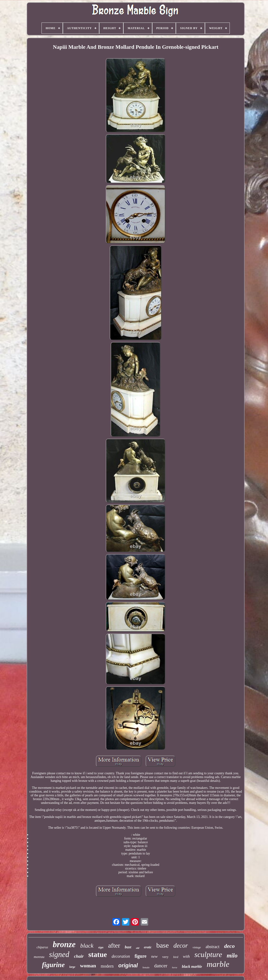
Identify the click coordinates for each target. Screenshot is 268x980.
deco (229, 946)
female (146, 967)
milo (232, 955)
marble (218, 964)
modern (107, 966)
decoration (121, 956)
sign (101, 947)
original (128, 965)
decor (181, 946)
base (163, 945)
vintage (197, 947)
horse (175, 967)
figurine (53, 965)
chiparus (42, 947)
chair (79, 956)
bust (128, 947)
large (72, 967)
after (114, 945)
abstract (213, 947)
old (138, 948)
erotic (148, 947)
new (154, 956)
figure (141, 956)
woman (88, 966)
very (165, 957)
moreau (39, 957)
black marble (192, 967)
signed (59, 954)
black (87, 946)
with (186, 956)
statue (98, 955)
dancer (161, 966)
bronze (64, 944)
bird (176, 957)
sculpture (208, 954)
